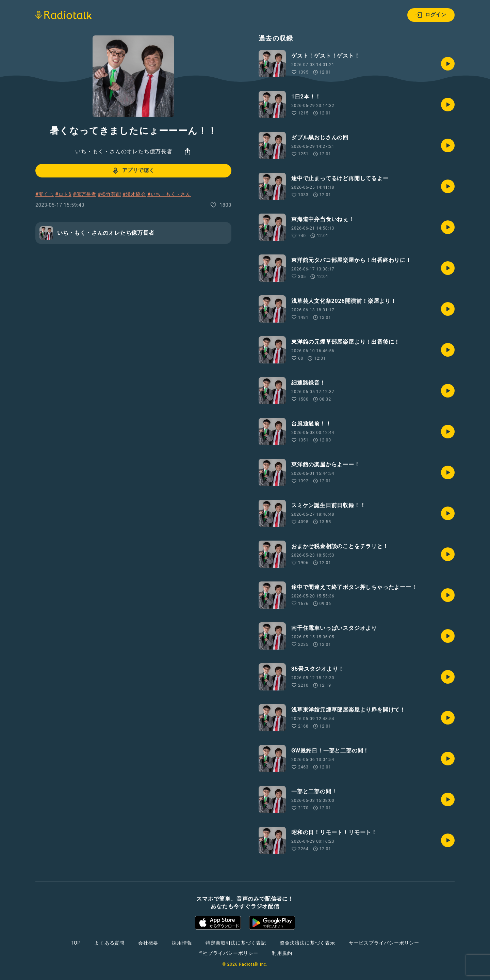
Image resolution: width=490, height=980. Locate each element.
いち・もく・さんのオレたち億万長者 (124, 151)
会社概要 (148, 943)
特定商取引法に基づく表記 (236, 943)
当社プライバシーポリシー (228, 953)
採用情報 (182, 943)
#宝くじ (45, 194)
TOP (76, 943)
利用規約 (282, 953)
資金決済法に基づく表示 (307, 943)
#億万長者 (85, 194)
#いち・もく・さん (169, 194)
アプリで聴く (133, 171)
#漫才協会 (134, 194)
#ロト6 (63, 194)
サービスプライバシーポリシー (384, 943)
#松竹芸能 (109, 194)
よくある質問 (109, 943)
